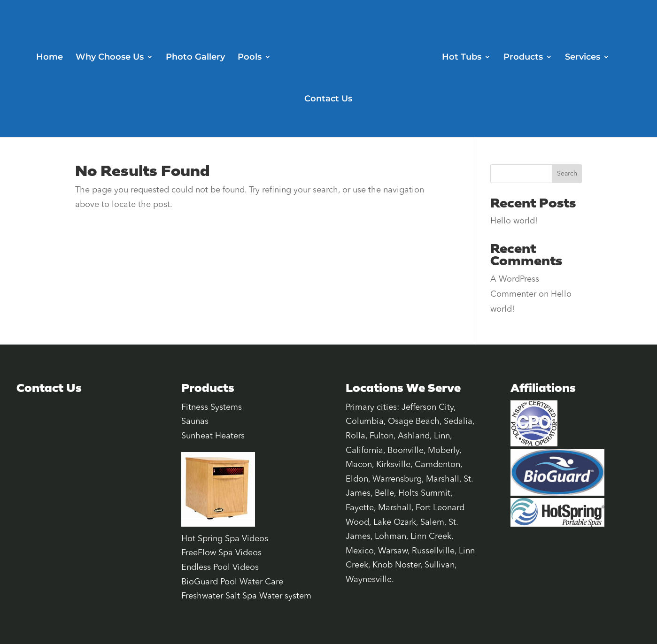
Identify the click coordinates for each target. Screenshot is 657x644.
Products (523, 58)
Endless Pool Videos (220, 567)
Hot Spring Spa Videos (225, 539)
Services (583, 58)
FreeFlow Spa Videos (221, 553)
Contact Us (328, 100)
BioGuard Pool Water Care (232, 582)
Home (50, 58)
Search (567, 174)
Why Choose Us (110, 58)
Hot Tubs (462, 58)
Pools (250, 58)
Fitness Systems (212, 407)
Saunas (195, 422)
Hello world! (514, 221)
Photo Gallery (195, 58)
